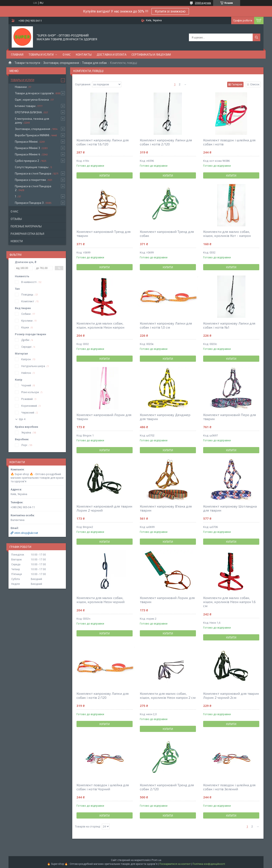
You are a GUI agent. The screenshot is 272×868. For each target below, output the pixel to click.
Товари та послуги (27, 63)
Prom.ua (156, 860)
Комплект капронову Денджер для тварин (165, 417)
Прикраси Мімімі (26, 141)
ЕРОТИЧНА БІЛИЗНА (28, 112)
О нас (67, 54)
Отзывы (16, 219)
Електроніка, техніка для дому (32, 120)
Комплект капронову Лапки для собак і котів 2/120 (166, 142)
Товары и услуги (41, 54)
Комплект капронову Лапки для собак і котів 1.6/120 (103, 142)
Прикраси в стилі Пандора (33, 173)
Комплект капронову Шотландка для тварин (230, 508)
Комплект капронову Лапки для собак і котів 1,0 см (166, 325)
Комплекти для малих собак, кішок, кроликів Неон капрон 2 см (168, 695)
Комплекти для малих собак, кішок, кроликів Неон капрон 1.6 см (229, 602)
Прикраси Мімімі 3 (27, 148)
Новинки (21, 87)
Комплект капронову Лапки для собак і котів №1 (229, 325)
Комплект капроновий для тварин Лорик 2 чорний (104, 508)
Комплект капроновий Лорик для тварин (104, 417)
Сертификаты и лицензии (151, 54)
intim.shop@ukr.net (26, 533)
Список (255, 84)
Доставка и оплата (112, 54)
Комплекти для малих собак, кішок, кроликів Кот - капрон (227, 234)
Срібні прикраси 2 (27, 161)
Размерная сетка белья (27, 234)
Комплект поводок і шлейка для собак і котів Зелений (229, 787)
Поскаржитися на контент (175, 864)
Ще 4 (22, 419)
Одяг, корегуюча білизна (32, 99)
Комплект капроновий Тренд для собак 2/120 (167, 787)
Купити (105, 176)
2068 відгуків (203, 3)
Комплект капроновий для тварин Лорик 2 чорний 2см (231, 695)
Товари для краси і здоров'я (34, 93)
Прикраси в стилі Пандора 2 (33, 188)
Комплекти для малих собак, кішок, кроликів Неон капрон (100, 325)
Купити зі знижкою (170, 11)
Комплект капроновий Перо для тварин (229, 417)
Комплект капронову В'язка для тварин (166, 508)
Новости (17, 241)
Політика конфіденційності (209, 864)
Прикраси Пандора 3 (29, 203)
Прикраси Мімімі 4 (28, 154)
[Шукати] (256, 37)
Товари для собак (94, 63)
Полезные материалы (26, 226)
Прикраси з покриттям (30, 180)
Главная (17, 54)
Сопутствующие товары (32, 167)
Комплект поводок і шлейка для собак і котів (229, 142)
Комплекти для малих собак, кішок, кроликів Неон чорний (101, 600)
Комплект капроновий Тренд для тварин (103, 234)
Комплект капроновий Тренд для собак (167, 234)
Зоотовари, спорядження (61, 63)
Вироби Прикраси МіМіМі (32, 135)
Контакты (84, 54)
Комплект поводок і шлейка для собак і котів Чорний (103, 787)
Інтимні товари (25, 106)
